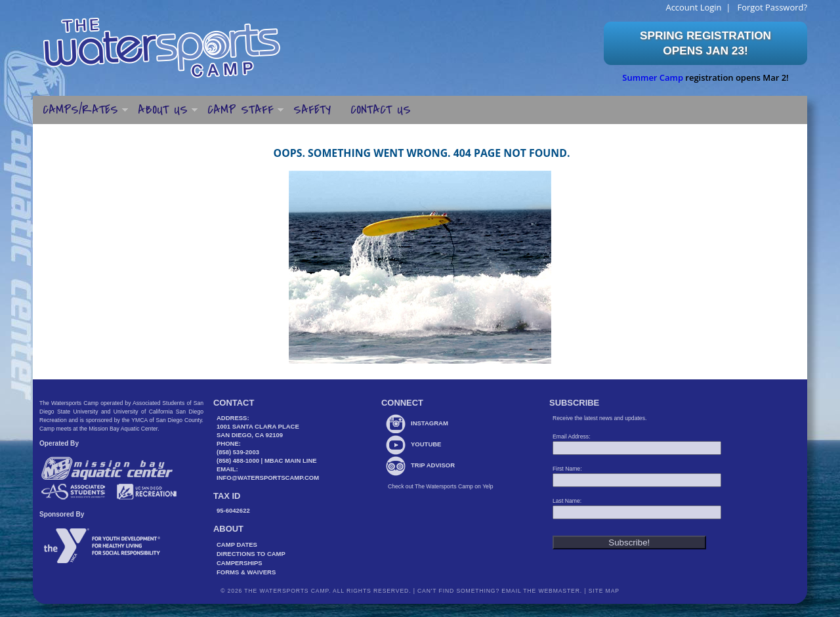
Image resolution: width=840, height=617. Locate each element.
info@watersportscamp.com (268, 478)
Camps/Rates (80, 110)
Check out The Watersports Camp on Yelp (441, 486)
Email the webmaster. (542, 591)
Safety (312, 110)
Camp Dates (237, 544)
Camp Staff (241, 110)
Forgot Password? (771, 7)
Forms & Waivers (246, 572)
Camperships (240, 563)
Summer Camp (653, 77)
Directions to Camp (251, 554)
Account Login (693, 7)
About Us (163, 110)
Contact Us (381, 110)
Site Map (602, 591)
